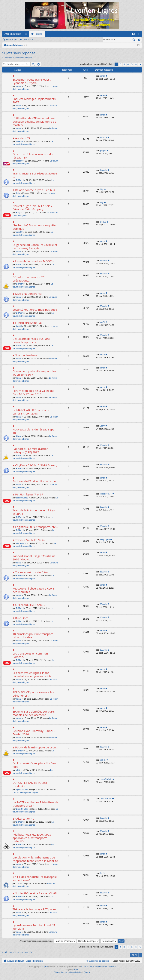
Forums (39, 34)
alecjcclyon (21, 543)
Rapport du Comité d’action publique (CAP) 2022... (30, 450)
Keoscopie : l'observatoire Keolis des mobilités (34, 590)
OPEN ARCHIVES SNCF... (31, 605)
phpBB (45, 966)
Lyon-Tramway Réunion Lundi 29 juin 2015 (34, 927)
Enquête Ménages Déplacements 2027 (34, 101)
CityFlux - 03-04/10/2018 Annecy (36, 465)
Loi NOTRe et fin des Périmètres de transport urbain (35, 804)
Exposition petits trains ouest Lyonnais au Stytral (32, 81)
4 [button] (128, 64)
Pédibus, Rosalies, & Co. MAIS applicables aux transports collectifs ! (32, 838)
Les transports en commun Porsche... (30, 655)
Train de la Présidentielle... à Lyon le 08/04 (34, 512)
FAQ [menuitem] (135, 35)
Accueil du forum (13, 34)
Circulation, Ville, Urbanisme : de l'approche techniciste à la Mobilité (35, 859)
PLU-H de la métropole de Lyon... (37, 747)
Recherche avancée (139, 40)
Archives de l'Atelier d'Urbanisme (34, 481)
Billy (18, 193)
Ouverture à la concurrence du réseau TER (33, 156)
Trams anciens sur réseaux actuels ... (35, 175)
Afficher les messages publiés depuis (48, 941)
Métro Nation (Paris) (28, 294)
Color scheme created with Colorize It (99, 966)
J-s (18, 883)
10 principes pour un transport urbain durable (33, 636)
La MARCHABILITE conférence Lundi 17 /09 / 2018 (32, 412)
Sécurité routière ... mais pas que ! (35, 310)
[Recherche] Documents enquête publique (34, 227)
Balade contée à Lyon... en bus (35, 190)
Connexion (28, 40)
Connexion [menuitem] (140, 35)
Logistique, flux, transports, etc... (36, 527)
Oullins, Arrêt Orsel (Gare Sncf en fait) (34, 765)
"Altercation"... (25, 819)
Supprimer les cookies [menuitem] (99, 961)
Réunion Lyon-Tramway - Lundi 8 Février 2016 (34, 733)
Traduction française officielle (67, 972)
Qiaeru (87, 972)
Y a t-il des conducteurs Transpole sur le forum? (35, 878)
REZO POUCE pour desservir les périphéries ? (33, 694)
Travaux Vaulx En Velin (30, 540)
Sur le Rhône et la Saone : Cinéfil (36, 893)
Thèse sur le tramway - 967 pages (34, 909)
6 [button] (136, 64)
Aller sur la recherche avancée (18, 58)
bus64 (19, 326)
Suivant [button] (140, 64)
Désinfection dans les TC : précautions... (29, 279)
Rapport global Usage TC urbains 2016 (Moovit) (34, 558)
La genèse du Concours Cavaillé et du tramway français (35, 247)
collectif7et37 (22, 498)
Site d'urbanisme (26, 355)
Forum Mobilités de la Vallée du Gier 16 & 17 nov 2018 (33, 392)
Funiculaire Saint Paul (29, 323)
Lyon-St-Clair (22, 789)
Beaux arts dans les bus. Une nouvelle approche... (31, 340)
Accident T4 (23, 138)
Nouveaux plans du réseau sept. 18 (34, 431)
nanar (19, 86)
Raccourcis (27, 35)
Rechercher (11, 40)
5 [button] (132, 64)
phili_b (19, 770)
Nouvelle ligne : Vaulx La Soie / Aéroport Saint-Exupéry (32, 208)
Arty (76, 969)
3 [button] (124, 64)
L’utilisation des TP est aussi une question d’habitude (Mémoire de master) (34, 122)
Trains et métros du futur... (33, 572)
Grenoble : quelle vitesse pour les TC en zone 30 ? (34, 373)
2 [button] (120, 64)
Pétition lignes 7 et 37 (29, 494)
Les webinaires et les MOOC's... (36, 261)
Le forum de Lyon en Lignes (25, 792)
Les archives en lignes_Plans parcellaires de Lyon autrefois (32, 675)
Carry (19, 436)
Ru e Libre (22, 618)
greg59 (19, 161)
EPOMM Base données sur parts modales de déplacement (34, 713)
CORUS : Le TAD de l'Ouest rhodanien (30, 784)
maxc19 (20, 141)
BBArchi (20, 180)
